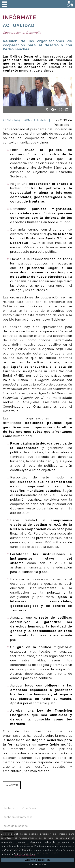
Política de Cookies (24, 854)
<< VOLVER (12, 785)
